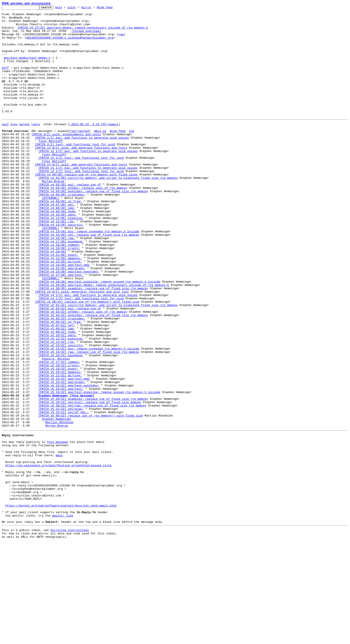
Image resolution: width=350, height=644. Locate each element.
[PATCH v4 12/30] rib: (57, 263)
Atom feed (112, 8)
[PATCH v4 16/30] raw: (57, 283)
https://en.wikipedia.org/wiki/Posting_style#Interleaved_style (58, 555)
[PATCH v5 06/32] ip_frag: (60, 384)
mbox (59, 543)
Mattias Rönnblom (59, 504)
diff (5, 80)
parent (24, 147)
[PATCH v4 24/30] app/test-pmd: (65, 316)
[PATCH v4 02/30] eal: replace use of (70, 219)
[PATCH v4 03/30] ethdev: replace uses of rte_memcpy (83, 223)
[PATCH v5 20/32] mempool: (60, 444)
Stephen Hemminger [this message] (66, 472)
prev (14, 147)
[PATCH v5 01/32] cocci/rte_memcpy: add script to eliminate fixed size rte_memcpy (108, 364)
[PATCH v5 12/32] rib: (57, 408)
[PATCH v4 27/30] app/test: (61, 328)
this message (58, 527)
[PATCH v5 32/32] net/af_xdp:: (64, 492)
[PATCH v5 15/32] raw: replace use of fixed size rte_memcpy (89, 420)
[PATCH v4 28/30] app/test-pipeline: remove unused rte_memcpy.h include (99, 336)
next (5, 147)
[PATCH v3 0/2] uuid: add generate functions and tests (81, 195)
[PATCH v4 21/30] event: (58, 304)
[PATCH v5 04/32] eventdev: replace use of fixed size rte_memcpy (93, 376)
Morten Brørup (53, 215)
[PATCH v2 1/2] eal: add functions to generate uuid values (88, 179)
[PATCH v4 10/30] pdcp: (58, 255)
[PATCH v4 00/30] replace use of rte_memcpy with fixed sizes (86, 207)
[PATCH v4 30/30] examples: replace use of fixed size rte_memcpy (93, 344)
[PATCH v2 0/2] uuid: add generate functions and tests (81, 175)
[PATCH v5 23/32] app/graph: (62, 456)
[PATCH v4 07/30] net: (57, 243)
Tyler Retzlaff (51, 167)
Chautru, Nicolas (56, 428)
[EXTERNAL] (50, 235)
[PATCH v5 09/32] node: (58, 396)
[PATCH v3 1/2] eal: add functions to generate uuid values (88, 199)
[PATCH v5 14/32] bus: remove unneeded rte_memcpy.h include (89, 416)
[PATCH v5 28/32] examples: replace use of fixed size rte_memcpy (93, 476)
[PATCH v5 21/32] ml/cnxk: (60, 448)
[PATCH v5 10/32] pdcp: (58, 400)
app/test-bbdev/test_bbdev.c (27, 68)
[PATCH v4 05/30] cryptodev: (62, 231)
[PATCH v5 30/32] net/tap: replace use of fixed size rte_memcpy (92, 484)
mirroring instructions (70, 631)
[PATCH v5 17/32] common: (59, 432)
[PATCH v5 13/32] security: (61, 412)
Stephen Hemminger (57, 500)
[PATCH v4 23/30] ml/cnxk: (60, 312)
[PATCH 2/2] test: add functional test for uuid (75, 171)
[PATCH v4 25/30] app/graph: (62, 320)
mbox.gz (100, 155)
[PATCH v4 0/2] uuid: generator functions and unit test (82, 348)
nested (84, 155)
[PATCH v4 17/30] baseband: (61, 288)
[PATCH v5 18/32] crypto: (59, 436)
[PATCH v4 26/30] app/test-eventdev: (69, 324)
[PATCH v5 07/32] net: (57, 388)
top (131, 155)
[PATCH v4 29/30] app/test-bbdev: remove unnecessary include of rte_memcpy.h (104, 340)
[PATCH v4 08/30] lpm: (57, 247)
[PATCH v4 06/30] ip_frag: (60, 239)
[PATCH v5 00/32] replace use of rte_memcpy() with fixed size (87, 360)
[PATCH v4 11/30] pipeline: (61, 259)
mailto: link (63, 615)
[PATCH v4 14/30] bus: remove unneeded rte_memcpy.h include (89, 275)
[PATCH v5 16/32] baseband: (61, 424)
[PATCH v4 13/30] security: (61, 267)
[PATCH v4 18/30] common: (59, 292)
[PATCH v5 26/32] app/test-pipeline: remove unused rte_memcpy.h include (99, 468)
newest (113, 147)
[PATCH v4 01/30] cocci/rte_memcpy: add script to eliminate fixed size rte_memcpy (108, 211)
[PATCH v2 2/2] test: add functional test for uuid (81, 187)
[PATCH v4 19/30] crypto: (59, 296)
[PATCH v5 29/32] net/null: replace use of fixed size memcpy (90, 480)
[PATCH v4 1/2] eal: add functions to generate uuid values (88, 352)
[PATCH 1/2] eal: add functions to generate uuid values (82, 163)
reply (36, 147)
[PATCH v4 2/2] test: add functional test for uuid (81, 356)
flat (73, 155)
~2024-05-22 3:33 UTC (88, 147)
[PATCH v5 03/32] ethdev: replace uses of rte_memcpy (83, 372)
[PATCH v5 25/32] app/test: (61, 464)
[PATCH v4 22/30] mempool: (60, 308)
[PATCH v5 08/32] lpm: (57, 392)
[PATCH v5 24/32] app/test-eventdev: (69, 460)
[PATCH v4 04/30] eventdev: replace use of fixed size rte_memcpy (93, 227)
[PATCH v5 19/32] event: (58, 440)
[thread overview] (86, 36)
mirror (93, 8)
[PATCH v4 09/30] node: (58, 251)
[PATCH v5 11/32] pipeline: (61, 404)
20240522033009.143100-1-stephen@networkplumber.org (70, 44)
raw (121, 40)
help (66, 8)
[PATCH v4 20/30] (52, 300)
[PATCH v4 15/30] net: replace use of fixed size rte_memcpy (89, 279)
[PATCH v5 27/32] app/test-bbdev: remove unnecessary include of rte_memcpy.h (83, 32)
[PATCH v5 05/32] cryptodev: (62, 380)
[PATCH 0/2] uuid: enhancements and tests (66, 159)
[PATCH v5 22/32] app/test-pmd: (65, 452)
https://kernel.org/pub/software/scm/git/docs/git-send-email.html (61, 603)
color (78, 8)
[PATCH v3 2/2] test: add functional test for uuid (81, 203)
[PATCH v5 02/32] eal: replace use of (70, 368)
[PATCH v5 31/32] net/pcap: (61, 488)
